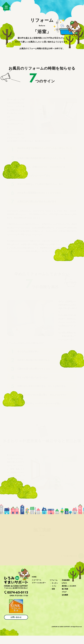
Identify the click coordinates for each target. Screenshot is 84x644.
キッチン (55, 591)
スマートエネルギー (39, 591)
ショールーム (37, 588)
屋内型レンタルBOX (69, 594)
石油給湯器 (66, 588)
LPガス (64, 591)
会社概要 (65, 603)
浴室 (53, 597)
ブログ (64, 600)
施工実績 (65, 597)
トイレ (54, 594)
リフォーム (54, 588)
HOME (34, 585)
